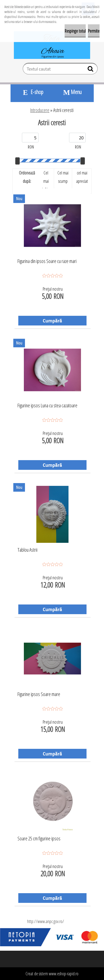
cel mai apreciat (82, 177)
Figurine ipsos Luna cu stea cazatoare (47, 406)
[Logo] (52, 45)
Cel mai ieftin (46, 181)
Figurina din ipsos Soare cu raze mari (47, 261)
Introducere (40, 110)
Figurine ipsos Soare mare (39, 694)
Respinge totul (75, 31)
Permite (94, 31)
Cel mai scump (63, 177)
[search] (91, 70)
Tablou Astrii (27, 550)
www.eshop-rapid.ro (64, 974)
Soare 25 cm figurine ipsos (39, 839)
